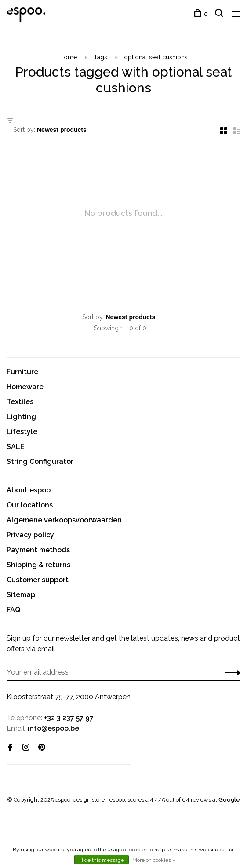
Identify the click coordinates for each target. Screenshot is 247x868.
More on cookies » (154, 860)
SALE (16, 447)
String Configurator (40, 461)
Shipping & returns (38, 565)
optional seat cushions (156, 57)
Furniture (22, 372)
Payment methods (38, 550)
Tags (100, 57)
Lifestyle (22, 432)
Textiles (20, 402)
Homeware (25, 387)
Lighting (21, 417)
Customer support (38, 580)
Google (229, 800)
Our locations (30, 505)
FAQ (13, 610)
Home (68, 57)
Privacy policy (30, 535)
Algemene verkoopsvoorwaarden (64, 520)
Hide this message (102, 860)
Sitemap (21, 595)
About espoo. (29, 490)
